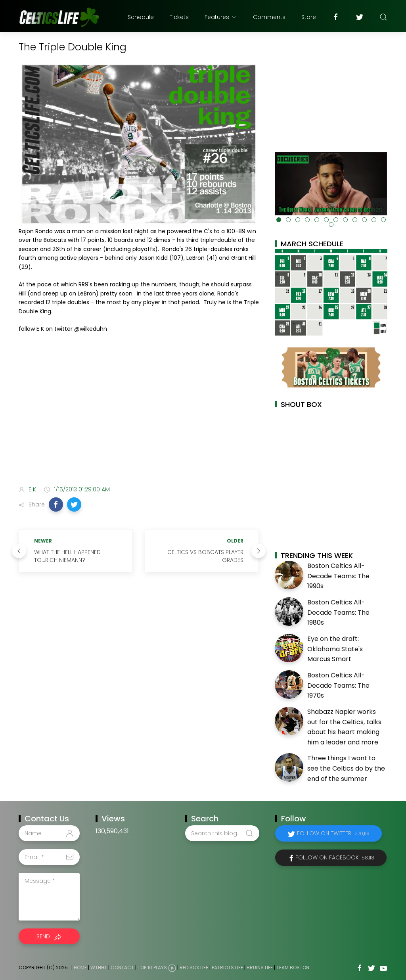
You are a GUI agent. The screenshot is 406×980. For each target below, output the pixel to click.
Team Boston (293, 968)
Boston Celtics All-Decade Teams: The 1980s (338, 612)
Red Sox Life (194, 968)
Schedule (141, 17)
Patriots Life (227, 968)
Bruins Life (260, 968)
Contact (122, 968)
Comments (269, 17)
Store (309, 17)
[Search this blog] (222, 833)
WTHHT (99, 968)
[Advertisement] (139, 417)
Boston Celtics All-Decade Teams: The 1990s (338, 576)
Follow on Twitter (333, 833)
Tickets (179, 17)
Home (80, 968)
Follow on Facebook (335, 857)
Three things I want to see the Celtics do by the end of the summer (346, 768)
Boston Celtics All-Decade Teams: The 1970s (338, 685)
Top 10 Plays (152, 968)
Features (221, 17)
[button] (56, 504)
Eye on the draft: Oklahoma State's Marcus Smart (335, 649)
